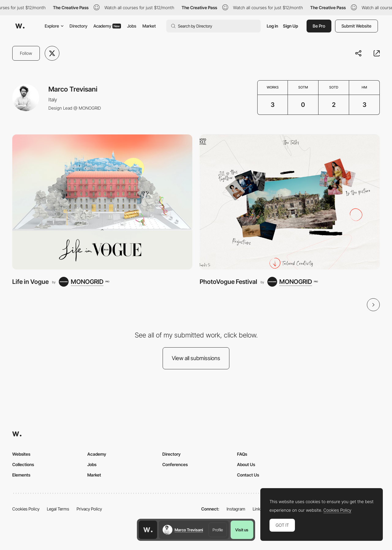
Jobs (132, 26)
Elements (21, 475)
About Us (246, 464)
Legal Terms (58, 509)
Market (149, 26)
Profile (218, 530)
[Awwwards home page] (148, 530)
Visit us (242, 530)
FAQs (242, 454)
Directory (78, 26)
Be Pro (319, 26)
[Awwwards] (20, 26)
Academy (107, 26)
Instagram (236, 509)
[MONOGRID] (84, 282)
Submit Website (356, 26)
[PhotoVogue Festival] (290, 202)
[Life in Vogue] (102, 202)
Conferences (175, 464)
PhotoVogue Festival (228, 282)
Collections (23, 464)
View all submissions (196, 358)
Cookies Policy (26, 509)
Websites (21, 454)
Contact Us (248, 475)
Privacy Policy (89, 509)
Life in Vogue (30, 282)
